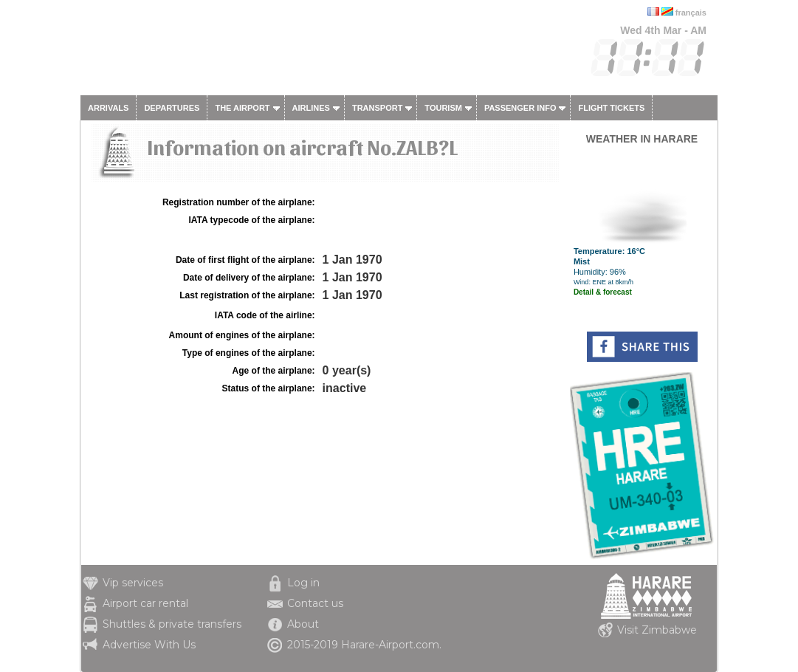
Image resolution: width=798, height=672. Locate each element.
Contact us (315, 603)
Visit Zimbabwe (657, 630)
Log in (303, 583)
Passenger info (520, 108)
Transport (377, 108)
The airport (242, 108)
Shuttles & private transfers (172, 624)
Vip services (133, 583)
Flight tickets (611, 108)
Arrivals (108, 108)
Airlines (311, 108)
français (691, 13)
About (303, 624)
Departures (172, 108)
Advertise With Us (149, 645)
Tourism (443, 108)
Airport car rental (145, 603)
